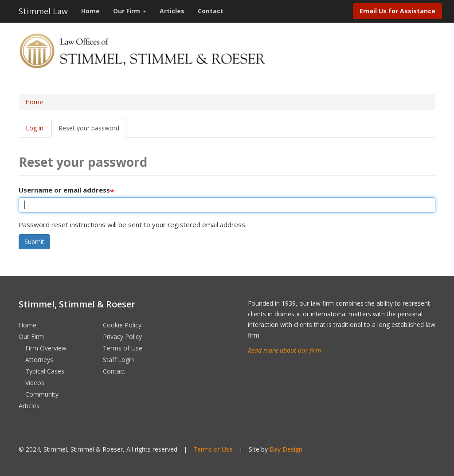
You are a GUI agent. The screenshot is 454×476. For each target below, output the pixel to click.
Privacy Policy (122, 336)
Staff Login (118, 360)
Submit (34, 242)
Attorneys (39, 360)
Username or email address (64, 190)
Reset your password (89, 128)
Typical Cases (45, 371)
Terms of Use (123, 348)
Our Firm (130, 11)
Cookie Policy (122, 325)
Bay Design (286, 449)
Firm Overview (46, 348)
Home (90, 11)
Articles (172, 11)
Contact (211, 11)
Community (42, 394)
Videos (35, 383)
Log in (35, 128)
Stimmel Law (43, 11)
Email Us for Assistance (397, 11)
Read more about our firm (284, 350)
